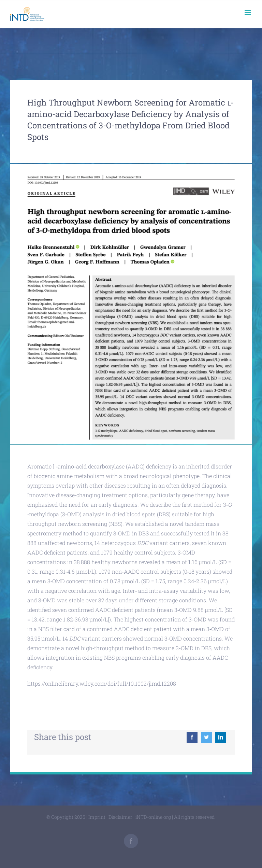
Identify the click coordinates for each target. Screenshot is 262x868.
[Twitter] (206, 737)
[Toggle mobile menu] (248, 12)
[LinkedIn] (221, 737)
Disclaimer (120, 817)
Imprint (97, 817)
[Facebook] (192, 737)
